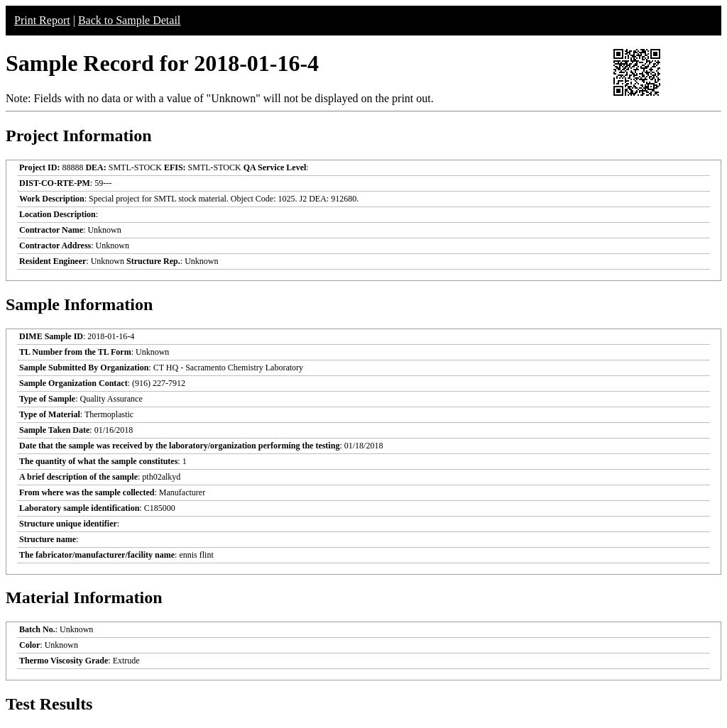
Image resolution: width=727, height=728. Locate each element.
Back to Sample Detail (129, 20)
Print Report (42, 20)
